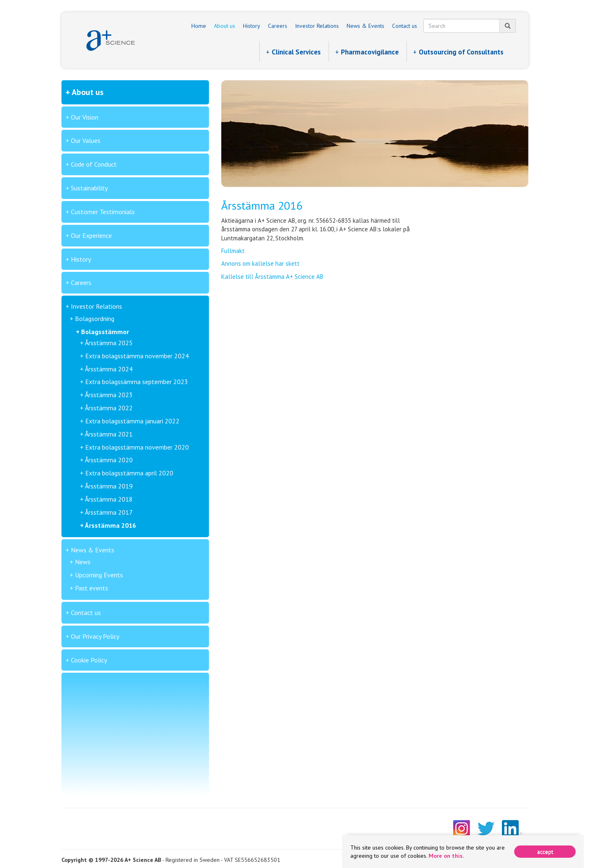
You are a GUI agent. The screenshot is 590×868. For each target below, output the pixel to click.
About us (225, 26)
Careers (278, 26)
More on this (446, 856)
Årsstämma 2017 (109, 512)
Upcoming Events (99, 575)
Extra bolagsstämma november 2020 (137, 447)
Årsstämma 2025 (109, 343)
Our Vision (85, 117)
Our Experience (91, 235)
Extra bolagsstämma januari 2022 (132, 421)
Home (199, 26)
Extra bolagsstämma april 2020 (129, 473)
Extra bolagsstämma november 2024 (137, 356)
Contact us (405, 26)
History (252, 26)
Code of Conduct (94, 164)
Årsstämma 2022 (109, 408)
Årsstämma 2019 (109, 486)
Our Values (86, 140)
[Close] (545, 852)
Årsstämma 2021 (109, 434)
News (83, 562)
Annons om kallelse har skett (260, 263)
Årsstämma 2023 (109, 395)
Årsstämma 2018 (109, 499)
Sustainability (89, 188)
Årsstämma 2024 (109, 369)
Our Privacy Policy (95, 636)
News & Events (365, 26)
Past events (92, 588)
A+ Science (110, 40)
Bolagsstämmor (105, 332)
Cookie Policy (89, 660)
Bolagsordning (95, 319)
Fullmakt (233, 251)
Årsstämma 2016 (110, 525)
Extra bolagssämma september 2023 (137, 382)
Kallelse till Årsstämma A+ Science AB (272, 277)
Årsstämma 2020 (109, 460)
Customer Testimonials (103, 212)
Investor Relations (317, 26)
